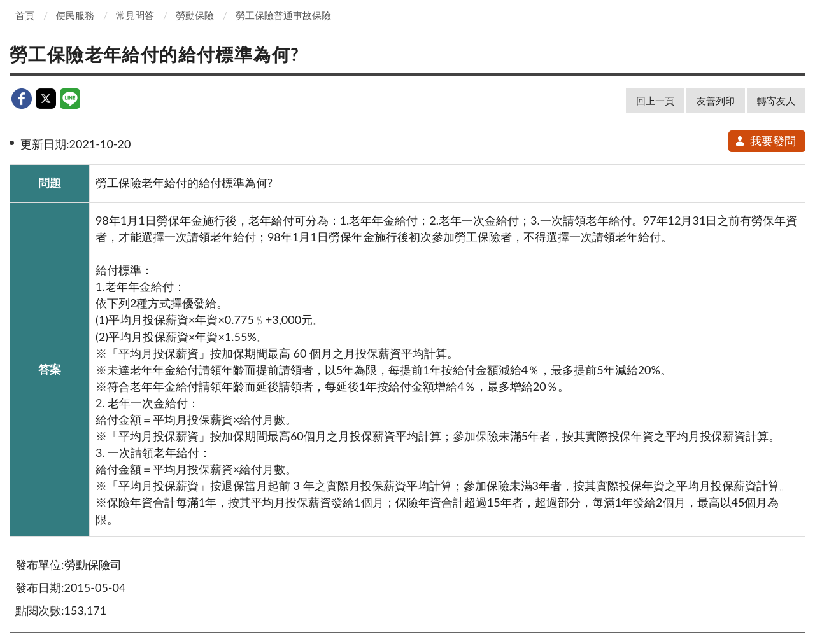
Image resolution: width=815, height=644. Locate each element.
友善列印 (716, 101)
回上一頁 (655, 101)
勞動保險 (195, 15)
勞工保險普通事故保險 (283, 15)
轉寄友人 (776, 101)
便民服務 (75, 15)
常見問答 (135, 15)
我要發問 (765, 141)
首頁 (25, 15)
